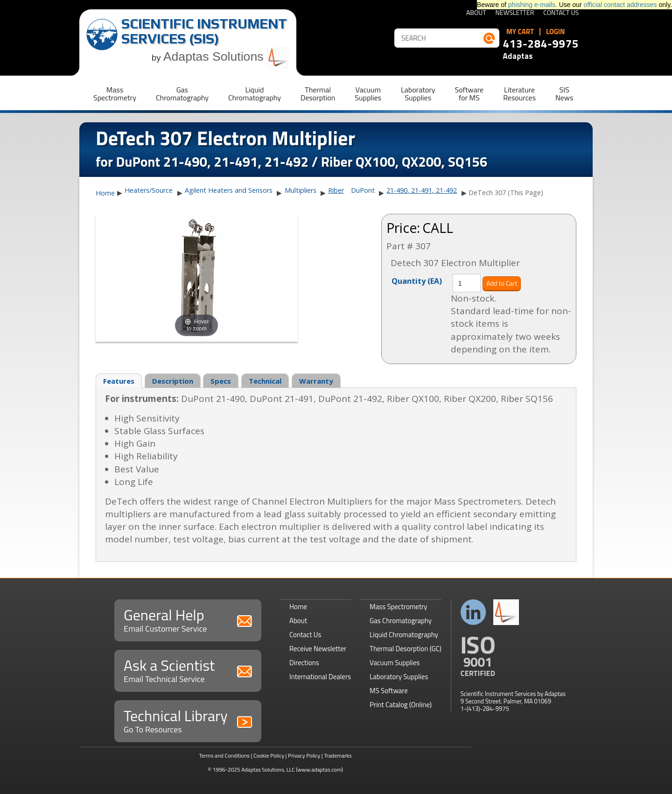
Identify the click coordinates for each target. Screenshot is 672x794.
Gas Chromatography (401, 621)
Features (119, 381)
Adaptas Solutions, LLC (268, 769)
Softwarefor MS (469, 94)
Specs (221, 381)
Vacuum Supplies (395, 663)
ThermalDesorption (318, 94)
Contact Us (561, 13)
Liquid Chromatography (404, 635)
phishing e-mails (532, 5)
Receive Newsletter (318, 649)
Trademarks (338, 755)
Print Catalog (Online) (401, 705)
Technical (265, 381)
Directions (304, 663)
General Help (188, 619)
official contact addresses (620, 5)
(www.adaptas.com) (319, 769)
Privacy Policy (304, 755)
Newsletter (515, 13)
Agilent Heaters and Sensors (229, 190)
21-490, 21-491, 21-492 (422, 190)
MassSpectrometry (115, 94)
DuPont (363, 190)
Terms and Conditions (224, 755)
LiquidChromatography (255, 94)
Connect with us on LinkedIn (473, 612)
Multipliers (301, 190)
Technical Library (188, 720)
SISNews (564, 94)
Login (556, 32)
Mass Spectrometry (399, 607)
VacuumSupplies (368, 94)
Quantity (417, 281)
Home (105, 193)
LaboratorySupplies (418, 94)
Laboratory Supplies (399, 677)
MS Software (389, 691)
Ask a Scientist (188, 670)
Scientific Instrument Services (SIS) (204, 31)
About (476, 13)
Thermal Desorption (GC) (406, 649)
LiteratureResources (519, 94)
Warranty (316, 381)
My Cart (520, 32)
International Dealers (320, 677)
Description (173, 381)
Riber (336, 190)
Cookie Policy (269, 755)
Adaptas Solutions (226, 56)
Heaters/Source (149, 190)
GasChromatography (182, 94)
